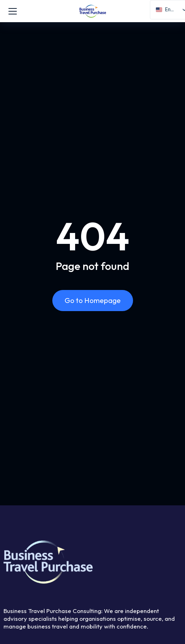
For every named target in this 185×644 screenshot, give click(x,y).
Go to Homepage (93, 300)
